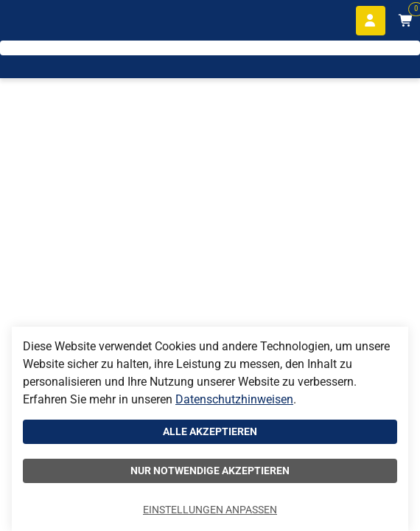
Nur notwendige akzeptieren (210, 471)
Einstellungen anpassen (210, 510)
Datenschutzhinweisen (234, 399)
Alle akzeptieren (210, 431)
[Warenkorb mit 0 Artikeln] (405, 21)
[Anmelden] (371, 21)
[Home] (56, 59)
